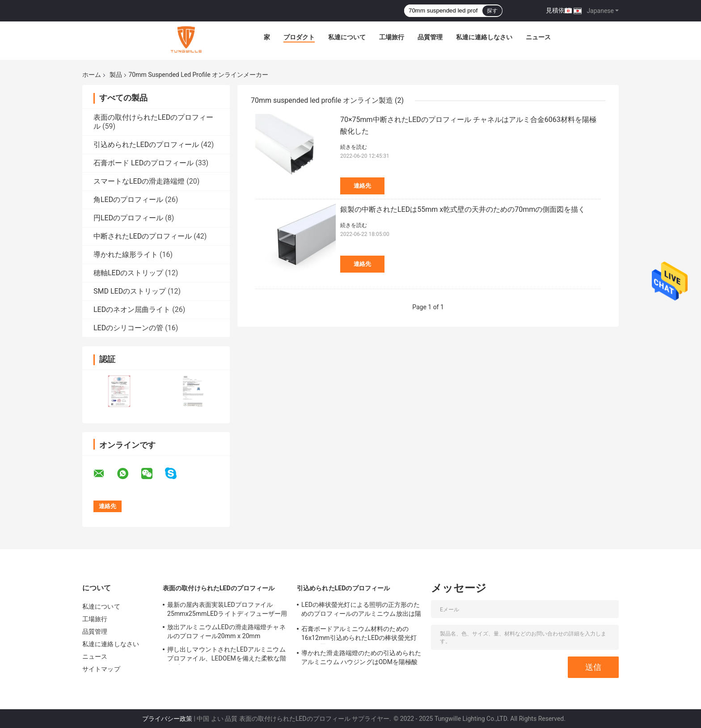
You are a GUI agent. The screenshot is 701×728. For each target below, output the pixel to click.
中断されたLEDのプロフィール (143, 236)
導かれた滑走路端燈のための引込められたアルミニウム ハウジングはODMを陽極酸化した (361, 659)
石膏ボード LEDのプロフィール (144, 163)
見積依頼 (558, 10)
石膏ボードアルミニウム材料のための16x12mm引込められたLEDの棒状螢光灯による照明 (359, 635)
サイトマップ (101, 669)
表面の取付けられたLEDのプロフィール (219, 588)
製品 (116, 75)
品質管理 (430, 37)
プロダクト (299, 37)
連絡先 (362, 186)
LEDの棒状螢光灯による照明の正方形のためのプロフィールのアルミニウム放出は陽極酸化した (361, 610)
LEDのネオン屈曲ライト (132, 309)
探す (492, 11)
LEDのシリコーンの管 (128, 328)
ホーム (92, 75)
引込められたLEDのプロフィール (146, 145)
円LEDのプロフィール (128, 218)
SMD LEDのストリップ (130, 291)
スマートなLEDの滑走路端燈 (139, 181)
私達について (347, 37)
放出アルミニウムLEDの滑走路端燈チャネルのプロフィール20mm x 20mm (226, 631)
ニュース (538, 37)
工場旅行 (392, 37)
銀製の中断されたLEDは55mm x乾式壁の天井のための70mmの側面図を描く (463, 209)
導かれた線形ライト (126, 255)
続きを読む (354, 147)
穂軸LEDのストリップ (128, 273)
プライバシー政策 (167, 719)
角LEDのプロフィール (128, 200)
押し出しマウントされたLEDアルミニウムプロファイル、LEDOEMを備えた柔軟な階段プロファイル (227, 655)
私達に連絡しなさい (484, 37)
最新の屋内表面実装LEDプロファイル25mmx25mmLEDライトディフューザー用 (227, 609)
